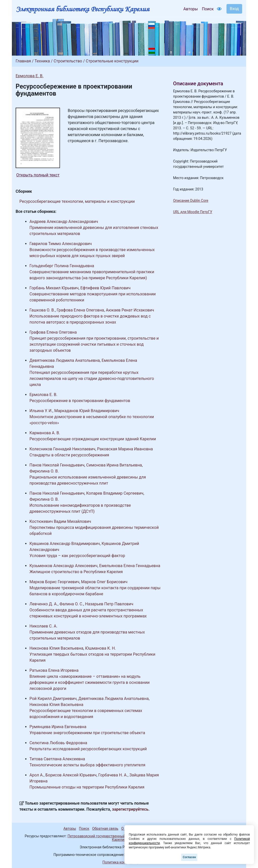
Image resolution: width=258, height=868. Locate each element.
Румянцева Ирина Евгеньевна (58, 727)
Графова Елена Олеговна (80, 310)
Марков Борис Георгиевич (54, 582)
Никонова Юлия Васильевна (56, 648)
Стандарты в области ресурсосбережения (69, 455)
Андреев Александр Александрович (64, 222)
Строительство (68, 61)
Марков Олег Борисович (104, 582)
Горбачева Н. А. (113, 775)
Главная (23, 61)
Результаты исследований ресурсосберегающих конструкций (88, 749)
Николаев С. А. (43, 626)
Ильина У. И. (41, 411)
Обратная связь (105, 828)
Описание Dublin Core (191, 201)
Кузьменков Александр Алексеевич (63, 566)
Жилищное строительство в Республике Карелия (76, 572)
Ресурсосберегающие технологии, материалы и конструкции (77, 201)
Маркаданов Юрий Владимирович (87, 411)
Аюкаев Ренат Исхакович (130, 310)
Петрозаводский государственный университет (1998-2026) (117, 836)
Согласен (189, 857)
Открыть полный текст (38, 175)
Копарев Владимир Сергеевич (115, 493)
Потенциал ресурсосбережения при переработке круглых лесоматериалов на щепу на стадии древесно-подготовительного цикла (92, 379)
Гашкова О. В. (42, 310)
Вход (234, 9)
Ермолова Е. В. (30, 76)
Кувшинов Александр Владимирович (65, 544)
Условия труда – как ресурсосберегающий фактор (77, 556)
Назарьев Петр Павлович (109, 604)
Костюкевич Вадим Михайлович (60, 521)
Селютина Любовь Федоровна (58, 743)
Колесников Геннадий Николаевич (62, 449)
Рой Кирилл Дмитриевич (53, 699)
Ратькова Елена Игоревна (54, 670)
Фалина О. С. (71, 604)
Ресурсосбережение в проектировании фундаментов (80, 401)
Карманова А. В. (45, 433)
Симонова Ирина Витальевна (114, 465)
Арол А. (37, 775)
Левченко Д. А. (44, 604)
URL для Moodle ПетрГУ (193, 212)
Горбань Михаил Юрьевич (54, 288)
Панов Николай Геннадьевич (57, 465)
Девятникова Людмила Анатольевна (65, 360)
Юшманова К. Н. (101, 648)
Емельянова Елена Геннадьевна (130, 566)
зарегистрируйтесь (130, 809)
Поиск (208, 9)
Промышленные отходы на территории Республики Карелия (87, 787)
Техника (42, 61)
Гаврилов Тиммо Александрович (61, 244)
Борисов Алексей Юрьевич (71, 775)
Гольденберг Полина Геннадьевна (62, 266)
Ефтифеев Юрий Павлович (105, 288)
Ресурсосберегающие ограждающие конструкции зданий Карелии (93, 439)
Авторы (191, 9)
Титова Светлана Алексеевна (57, 759)
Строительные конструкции (112, 61)
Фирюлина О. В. (44, 471)
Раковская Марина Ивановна (125, 449)
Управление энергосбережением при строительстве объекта (87, 733)
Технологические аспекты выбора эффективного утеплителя (87, 765)
